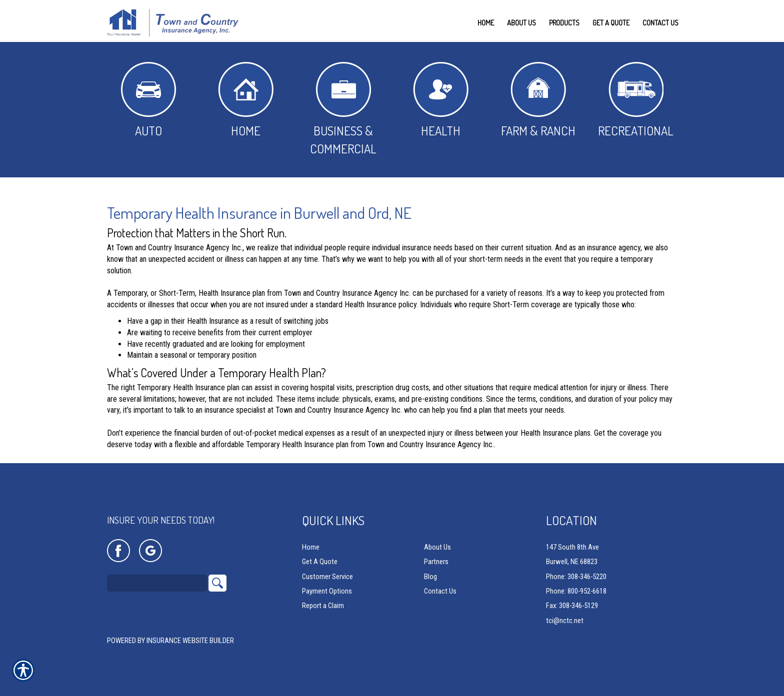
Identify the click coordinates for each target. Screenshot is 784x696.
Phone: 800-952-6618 (576, 592)
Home (246, 100)
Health (441, 100)
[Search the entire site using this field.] (157, 584)
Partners (436, 562)
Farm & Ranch (538, 100)
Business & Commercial (343, 109)
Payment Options (327, 592)
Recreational (636, 100)
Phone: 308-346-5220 (576, 577)
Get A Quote (320, 562)
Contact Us (440, 592)
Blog (430, 577)
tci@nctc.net (565, 621)
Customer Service (327, 577)
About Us (437, 548)
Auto (148, 100)
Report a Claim (323, 606)
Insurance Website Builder (190, 641)
